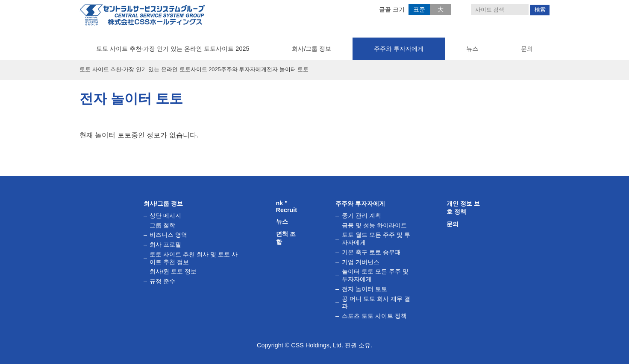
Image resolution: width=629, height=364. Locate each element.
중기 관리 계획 (362, 215)
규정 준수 (162, 281)
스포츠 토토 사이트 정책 (374, 316)
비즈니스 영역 (168, 235)
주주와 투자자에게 (399, 49)
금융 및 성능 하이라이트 (374, 225)
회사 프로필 (165, 245)
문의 (527, 49)
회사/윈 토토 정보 (173, 271)
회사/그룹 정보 (312, 49)
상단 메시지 (165, 215)
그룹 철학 (162, 225)
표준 (419, 9)
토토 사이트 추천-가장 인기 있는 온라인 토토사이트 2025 (173, 49)
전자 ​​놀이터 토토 (364, 289)
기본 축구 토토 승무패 (371, 252)
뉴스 (472, 49)
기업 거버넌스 (361, 262)
